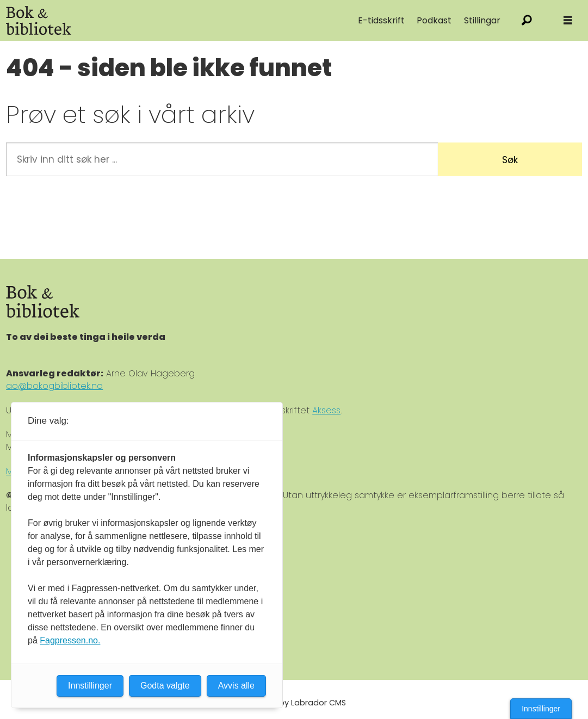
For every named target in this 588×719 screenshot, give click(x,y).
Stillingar (482, 20)
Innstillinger (541, 709)
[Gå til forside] (39, 20)
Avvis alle (236, 686)
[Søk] (527, 20)
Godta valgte (165, 686)
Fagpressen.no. (70, 640)
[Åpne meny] (568, 20)
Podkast (434, 20)
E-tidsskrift (381, 20)
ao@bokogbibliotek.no (54, 386)
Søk (510, 160)
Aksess (326, 410)
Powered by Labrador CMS (294, 703)
